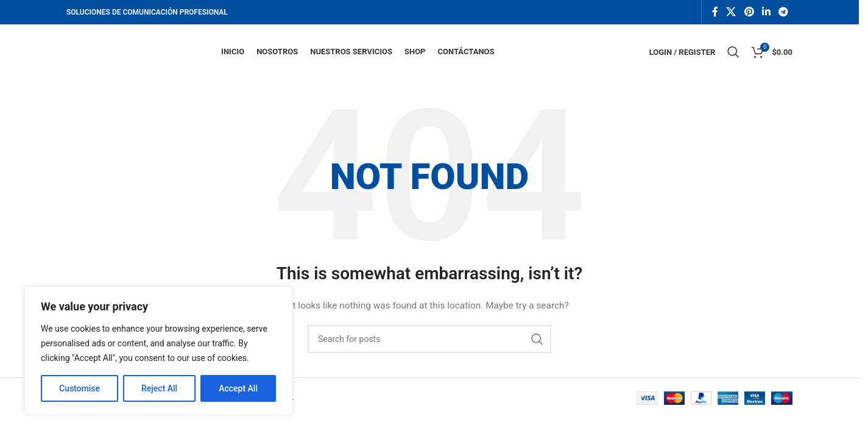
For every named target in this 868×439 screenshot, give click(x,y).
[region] (158, 351)
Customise (79, 388)
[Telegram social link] (784, 12)
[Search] (733, 52)
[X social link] (731, 12)
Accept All (238, 388)
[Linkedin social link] (766, 12)
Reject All (159, 388)
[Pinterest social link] (749, 12)
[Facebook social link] (715, 12)
